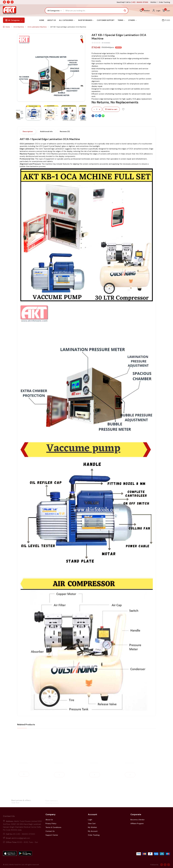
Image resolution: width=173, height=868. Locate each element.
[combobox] (54, 11)
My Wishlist (92, 827)
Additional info (46, 131)
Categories (14, 20)
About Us (52, 20)
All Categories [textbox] (54, 11)
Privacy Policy (51, 823)
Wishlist (153, 2)
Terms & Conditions (53, 827)
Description (28, 131)
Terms (121, 20)
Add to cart (111, 109)
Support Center (52, 835)
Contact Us (50, 831)
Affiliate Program (137, 823)
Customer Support (106, 20)
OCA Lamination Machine (37, 27)
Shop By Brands (86, 20)
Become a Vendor (137, 820)
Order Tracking (164, 2)
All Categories (67, 20)
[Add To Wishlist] (123, 109)
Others (132, 20)
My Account (93, 831)
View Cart (92, 823)
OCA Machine (19, 27)
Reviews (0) (65, 131)
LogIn (90, 820)
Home (42, 20)
